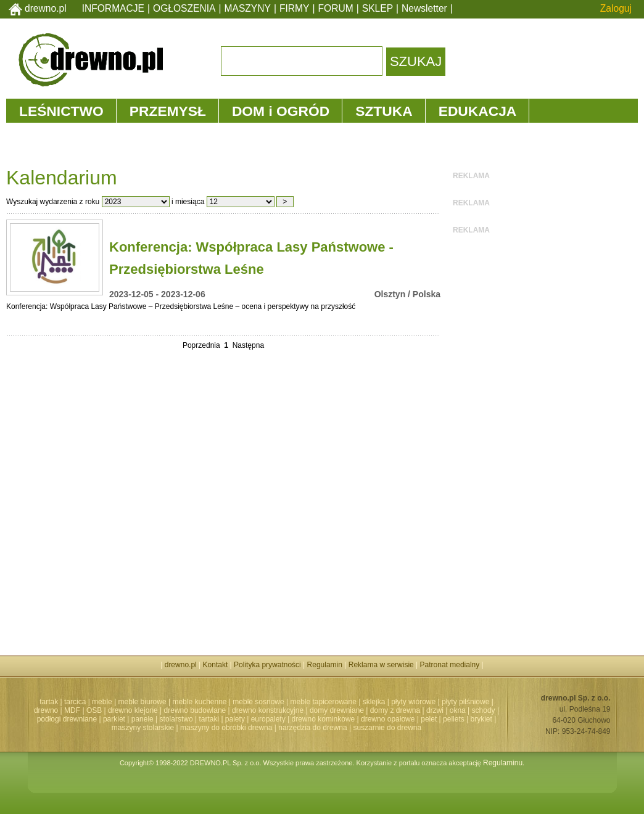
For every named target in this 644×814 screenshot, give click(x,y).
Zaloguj (616, 8)
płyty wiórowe (413, 702)
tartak (49, 702)
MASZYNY (248, 8)
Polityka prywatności (267, 665)
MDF (72, 710)
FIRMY (295, 8)
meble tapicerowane (323, 702)
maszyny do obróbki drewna (226, 728)
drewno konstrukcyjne (268, 710)
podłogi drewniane (67, 719)
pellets (454, 719)
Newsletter (424, 8)
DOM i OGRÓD (281, 111)
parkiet (114, 719)
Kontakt (216, 665)
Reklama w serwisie (381, 665)
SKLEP (378, 8)
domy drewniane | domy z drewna (365, 710)
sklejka (374, 702)
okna (458, 710)
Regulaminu (503, 763)
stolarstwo (176, 719)
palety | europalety (255, 719)
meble (102, 702)
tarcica (75, 702)
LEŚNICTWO (61, 111)
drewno (46, 710)
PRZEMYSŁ (168, 111)
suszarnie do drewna (387, 728)
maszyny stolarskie (143, 728)
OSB (94, 710)
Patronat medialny (450, 665)
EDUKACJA (478, 111)
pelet (429, 719)
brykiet (481, 719)
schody (484, 710)
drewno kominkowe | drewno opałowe (353, 719)
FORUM (336, 8)
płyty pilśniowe (465, 702)
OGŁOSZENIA (184, 8)
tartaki (209, 719)
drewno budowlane (195, 710)
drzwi (435, 710)
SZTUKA (384, 111)
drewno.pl (46, 8)
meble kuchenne (199, 702)
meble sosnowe (258, 702)
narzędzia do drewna (312, 728)
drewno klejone (133, 710)
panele (142, 719)
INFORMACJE (113, 8)
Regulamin (325, 665)
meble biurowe (142, 702)
